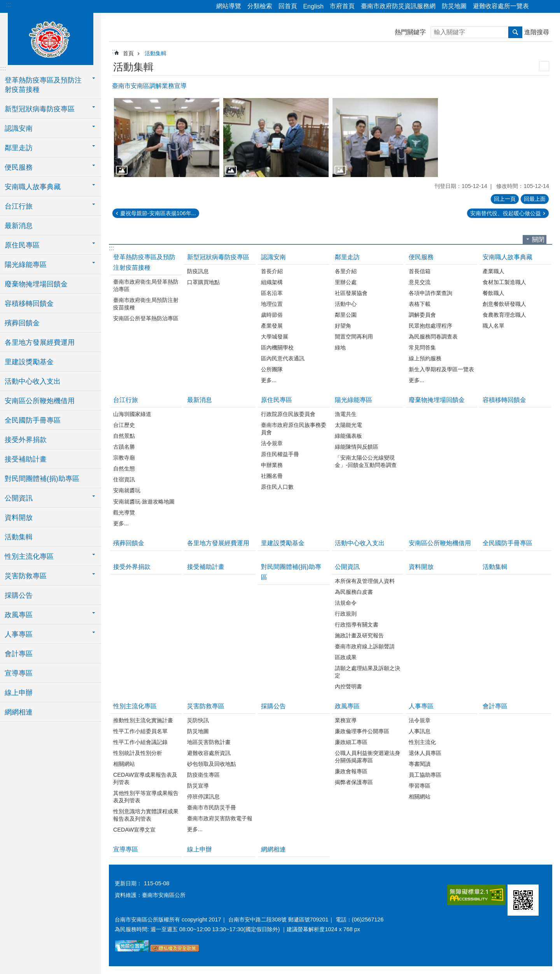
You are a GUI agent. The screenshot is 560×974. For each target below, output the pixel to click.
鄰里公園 (346, 315)
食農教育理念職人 (504, 315)
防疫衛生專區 (203, 775)
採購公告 (19, 595)
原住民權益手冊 (280, 454)
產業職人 (493, 271)
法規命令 (346, 603)
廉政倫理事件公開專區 (362, 731)
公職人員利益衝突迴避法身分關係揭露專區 (367, 757)
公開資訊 (347, 567)
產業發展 (272, 326)
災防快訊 (198, 720)
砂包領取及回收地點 (212, 764)
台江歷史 (124, 425)
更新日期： (128, 883)
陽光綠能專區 (353, 400)
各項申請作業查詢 (430, 293)
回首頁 (288, 6)
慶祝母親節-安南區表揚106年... (158, 213)
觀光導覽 (124, 512)
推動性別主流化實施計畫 (143, 720)
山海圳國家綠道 (132, 414)
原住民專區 (276, 400)
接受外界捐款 (26, 440)
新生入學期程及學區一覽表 (441, 369)
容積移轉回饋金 (29, 304)
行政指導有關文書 (357, 625)
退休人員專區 (425, 753)
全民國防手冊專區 (33, 420)
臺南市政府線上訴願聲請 (365, 646)
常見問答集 (422, 347)
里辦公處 (346, 282)
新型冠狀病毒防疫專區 (218, 257)
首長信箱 (420, 271)
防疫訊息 (198, 271)
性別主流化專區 (135, 706)
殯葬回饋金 (22, 323)
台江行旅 (126, 400)
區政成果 (346, 657)
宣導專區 (19, 673)
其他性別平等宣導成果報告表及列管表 (146, 797)
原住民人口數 (277, 487)
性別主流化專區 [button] (29, 556)
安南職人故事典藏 (507, 257)
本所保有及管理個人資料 (365, 581)
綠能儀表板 (348, 436)
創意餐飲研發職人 (504, 304)
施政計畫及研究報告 (359, 635)
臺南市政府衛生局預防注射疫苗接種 (146, 304)
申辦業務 (272, 465)
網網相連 (19, 712)
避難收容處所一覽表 (501, 6)
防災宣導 (198, 786)
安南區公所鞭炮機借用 (40, 401)
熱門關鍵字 (410, 32)
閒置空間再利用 (354, 337)
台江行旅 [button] (19, 206)
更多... (269, 380)
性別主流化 (422, 742)
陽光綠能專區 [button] (26, 265)
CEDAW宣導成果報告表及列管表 (145, 778)
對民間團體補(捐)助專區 (42, 479)
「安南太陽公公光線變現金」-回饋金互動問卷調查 (366, 461)
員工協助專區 (425, 775)
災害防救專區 (206, 706)
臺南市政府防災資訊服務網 (398, 6)
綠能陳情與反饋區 (357, 447)
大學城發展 (275, 337)
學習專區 (420, 786)
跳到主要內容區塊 (4, 4)
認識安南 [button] (19, 128)
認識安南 (273, 257)
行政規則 (346, 614)
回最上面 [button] (535, 199)
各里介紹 (346, 271)
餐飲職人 (493, 293)
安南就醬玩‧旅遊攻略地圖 (144, 502)
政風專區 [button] (19, 615)
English (313, 6)
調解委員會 (422, 315)
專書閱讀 (420, 764)
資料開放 (19, 518)
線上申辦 (19, 693)
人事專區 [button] (19, 634)
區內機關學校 (277, 347)
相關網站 (124, 764)
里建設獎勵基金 (29, 362)
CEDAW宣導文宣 (134, 830)
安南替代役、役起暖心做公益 (506, 213)
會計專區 (19, 654)
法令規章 (272, 443)
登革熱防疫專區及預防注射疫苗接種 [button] (43, 85)
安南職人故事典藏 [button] (33, 187)
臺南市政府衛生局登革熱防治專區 (146, 285)
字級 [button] (549, 7)
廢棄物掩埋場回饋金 (36, 284)
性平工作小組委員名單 (140, 731)
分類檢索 (260, 6)
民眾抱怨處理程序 (430, 326)
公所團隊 (272, 369)
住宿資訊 (124, 479)
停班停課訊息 (203, 797)
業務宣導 (346, 720)
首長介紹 (272, 271)
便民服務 (421, 257)
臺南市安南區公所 (51, 38)
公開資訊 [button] (19, 498)
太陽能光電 (348, 425)
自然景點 (124, 436)
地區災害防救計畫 (209, 742)
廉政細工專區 (351, 742)
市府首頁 (342, 6)
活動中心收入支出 (33, 381)
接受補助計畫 (26, 459)
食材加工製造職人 (504, 282)
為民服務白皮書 (354, 592)
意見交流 (420, 282)
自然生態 (124, 469)
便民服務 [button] (19, 167)
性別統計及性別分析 (138, 753)
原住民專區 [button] (22, 245)
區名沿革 (272, 293)
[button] (167, 138)
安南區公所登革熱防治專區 (146, 318)
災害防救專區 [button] (26, 576)
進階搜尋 (537, 32)
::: (8, 4)
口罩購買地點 (203, 282)
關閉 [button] (538, 240)
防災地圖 (454, 6)
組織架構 (272, 282)
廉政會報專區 (351, 771)
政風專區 (347, 706)
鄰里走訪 (347, 257)
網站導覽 (229, 6)
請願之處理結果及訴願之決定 (367, 672)
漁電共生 (346, 414)
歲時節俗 (272, 315)
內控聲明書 (348, 686)
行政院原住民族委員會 (288, 414)
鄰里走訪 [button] (19, 148)
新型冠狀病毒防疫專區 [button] (40, 109)
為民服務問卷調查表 (433, 337)
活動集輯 (19, 537)
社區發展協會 (351, 293)
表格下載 (420, 304)
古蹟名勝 (124, 447)
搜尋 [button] (515, 32)
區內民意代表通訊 (283, 358)
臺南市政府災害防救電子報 (220, 818)
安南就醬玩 (127, 490)
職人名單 (493, 326)
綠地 (340, 347)
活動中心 (346, 304)
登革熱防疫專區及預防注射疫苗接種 (144, 262)
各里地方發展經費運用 (40, 342)
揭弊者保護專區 (354, 782)
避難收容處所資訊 (209, 753)
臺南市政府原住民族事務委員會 (294, 429)
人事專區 (421, 706)
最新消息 (19, 226)
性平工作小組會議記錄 (140, 742)
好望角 (343, 326)
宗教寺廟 (124, 458)
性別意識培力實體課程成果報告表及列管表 (146, 815)
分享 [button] (539, 7)
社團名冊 (272, 476)
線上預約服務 (425, 358)
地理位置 (272, 304)
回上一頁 (505, 199)
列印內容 (544, 66)
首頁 (128, 53)
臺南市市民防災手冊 (212, 807)
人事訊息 (420, 731)
